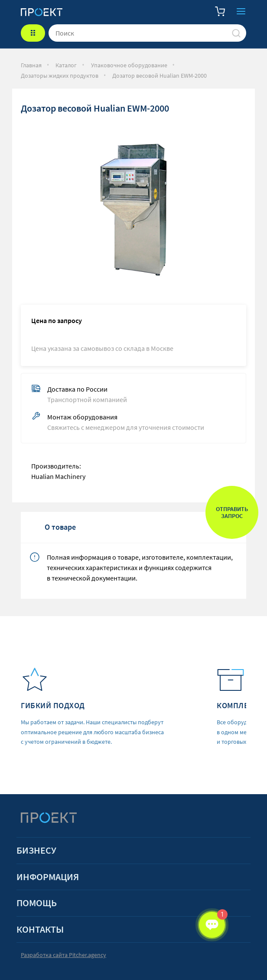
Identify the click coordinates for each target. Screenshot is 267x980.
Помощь (37, 903)
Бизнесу (36, 850)
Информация (48, 877)
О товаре (60, 527)
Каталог (66, 65)
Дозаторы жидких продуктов (60, 76)
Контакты (40, 929)
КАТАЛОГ (33, 33)
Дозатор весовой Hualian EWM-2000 (160, 76)
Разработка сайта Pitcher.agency (63, 955)
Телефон (199, 11)
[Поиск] (236, 33)
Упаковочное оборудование (129, 65)
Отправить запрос (232, 512)
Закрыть (241, 11)
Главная (31, 65)
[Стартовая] (42, 11)
